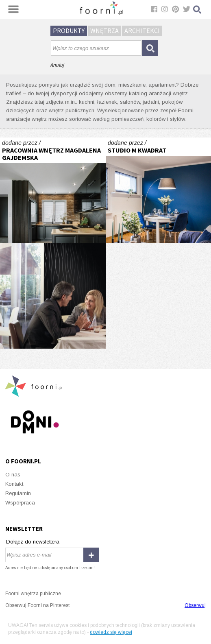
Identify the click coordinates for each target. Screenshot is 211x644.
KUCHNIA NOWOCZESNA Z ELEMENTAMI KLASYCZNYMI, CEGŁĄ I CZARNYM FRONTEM (53, 190)
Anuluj (57, 65)
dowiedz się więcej (111, 632)
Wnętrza (104, 31)
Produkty (69, 31)
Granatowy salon (159, 190)
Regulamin (18, 493)
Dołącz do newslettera (33, 542)
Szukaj (198, 10)
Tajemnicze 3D (53, 296)
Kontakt (14, 484)
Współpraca (20, 503)
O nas (13, 475)
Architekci (142, 31)
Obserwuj (195, 605)
